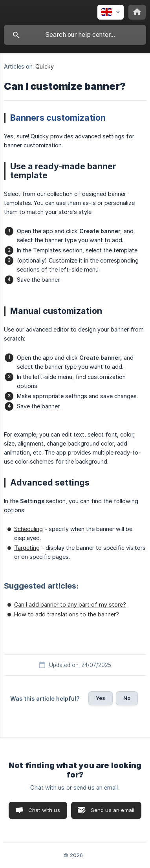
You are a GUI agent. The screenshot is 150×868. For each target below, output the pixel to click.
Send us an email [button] (113, 810)
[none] (111, 12)
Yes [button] (101, 698)
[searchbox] (75, 35)
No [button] (127, 698)
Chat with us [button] (44, 810)
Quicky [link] (45, 66)
